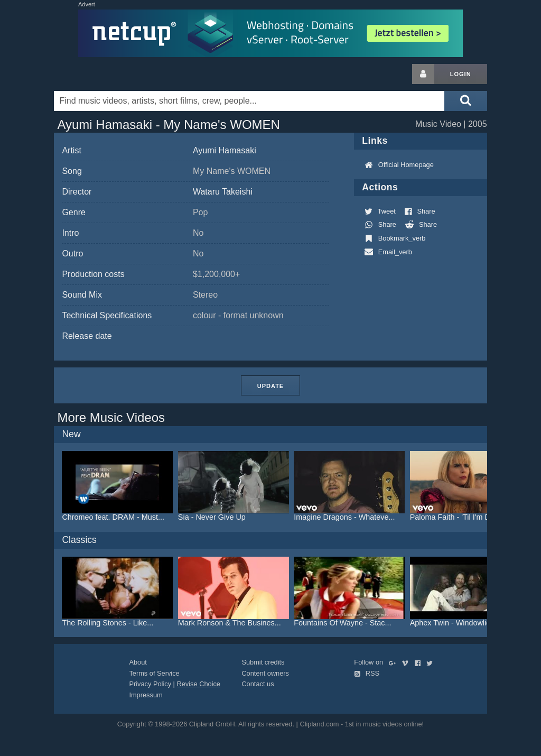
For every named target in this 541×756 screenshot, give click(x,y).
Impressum (146, 695)
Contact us (258, 684)
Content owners (265, 673)
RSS (367, 673)
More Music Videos (111, 417)
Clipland (109, 74)
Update (270, 386)
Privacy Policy (150, 684)
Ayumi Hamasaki (225, 150)
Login (461, 74)
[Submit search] (465, 101)
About (138, 662)
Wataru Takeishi (223, 192)
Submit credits (263, 662)
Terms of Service (154, 673)
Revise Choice (198, 684)
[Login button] (423, 74)
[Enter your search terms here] (249, 101)
